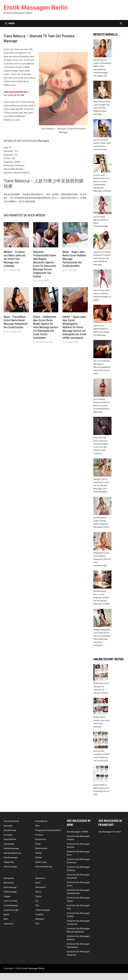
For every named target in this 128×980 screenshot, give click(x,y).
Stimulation (41, 887)
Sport (38, 883)
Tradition (39, 915)
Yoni (37, 924)
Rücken (39, 857)
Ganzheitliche (10, 839)
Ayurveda (8, 826)
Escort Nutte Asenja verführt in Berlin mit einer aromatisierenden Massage (102, 406)
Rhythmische (41, 848)
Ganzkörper (9, 844)
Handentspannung (12, 853)
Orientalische (41, 821)
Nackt (6, 915)
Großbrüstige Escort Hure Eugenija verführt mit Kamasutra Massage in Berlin (102, 597)
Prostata (39, 835)
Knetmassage (10, 887)
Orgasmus (8, 924)
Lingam (7, 896)
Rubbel (38, 853)
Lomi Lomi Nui (10, 901)
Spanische (40, 878)
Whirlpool (40, 919)
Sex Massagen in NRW (77, 832)
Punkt (38, 844)
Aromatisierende (11, 821)
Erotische (8, 835)
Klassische (9, 883)
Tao (37, 901)
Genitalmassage (11, 848)
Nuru (6, 919)
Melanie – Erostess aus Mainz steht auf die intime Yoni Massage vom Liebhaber (14, 259)
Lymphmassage (11, 910)
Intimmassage (10, 867)
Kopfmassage (10, 892)
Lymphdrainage (11, 905)
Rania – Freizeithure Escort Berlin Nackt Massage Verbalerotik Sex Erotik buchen (16, 322)
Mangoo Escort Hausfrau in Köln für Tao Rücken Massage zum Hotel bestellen (101, 485)
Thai (37, 905)
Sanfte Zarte (41, 862)
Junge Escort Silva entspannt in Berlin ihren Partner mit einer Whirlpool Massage (102, 258)
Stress (38, 892)
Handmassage (10, 857)
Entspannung (10, 830)
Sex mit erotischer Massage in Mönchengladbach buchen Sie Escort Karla (102, 367)
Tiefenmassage (42, 910)
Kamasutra (9, 878)
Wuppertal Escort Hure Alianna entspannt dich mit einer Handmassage (102, 559)
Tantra (38, 896)
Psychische (41, 839)
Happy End (9, 862)
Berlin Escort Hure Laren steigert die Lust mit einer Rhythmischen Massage (102, 108)
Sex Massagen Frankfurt (110, 832)
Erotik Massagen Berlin (36, 8)
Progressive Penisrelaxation (48, 830)
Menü (10, 23)
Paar (37, 826)
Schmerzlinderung (44, 867)
